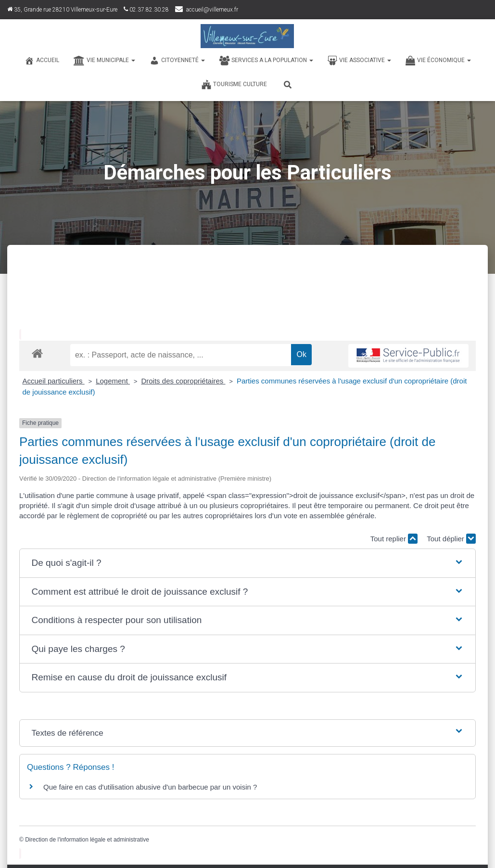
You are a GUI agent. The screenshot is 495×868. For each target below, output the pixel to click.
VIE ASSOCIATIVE (359, 61)
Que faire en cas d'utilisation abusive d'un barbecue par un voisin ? (150, 787)
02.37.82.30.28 (146, 10)
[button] (247, 563)
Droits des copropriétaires (183, 381)
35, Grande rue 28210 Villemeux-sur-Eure (62, 10)
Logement (113, 381)
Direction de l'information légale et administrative (87, 840)
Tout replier (394, 539)
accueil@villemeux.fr (212, 10)
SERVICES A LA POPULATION (266, 61)
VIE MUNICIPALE (104, 61)
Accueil (42, 61)
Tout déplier (451, 539)
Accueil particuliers (54, 381)
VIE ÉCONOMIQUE (438, 61)
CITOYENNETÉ (177, 61)
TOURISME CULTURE (234, 85)
